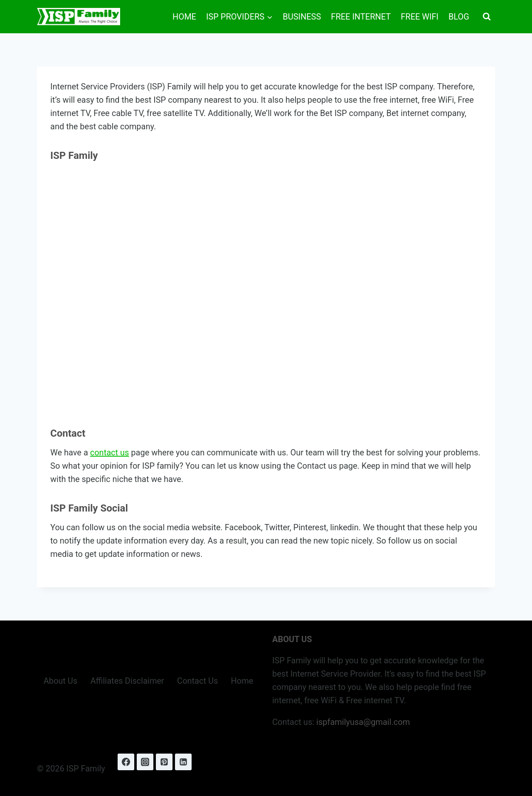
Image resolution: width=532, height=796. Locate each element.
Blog (459, 17)
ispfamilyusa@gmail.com (363, 722)
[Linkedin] (183, 762)
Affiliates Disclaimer (127, 681)
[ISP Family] (79, 16)
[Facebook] (126, 762)
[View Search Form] (487, 17)
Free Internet (361, 17)
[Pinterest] (164, 762)
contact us (110, 452)
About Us (61, 681)
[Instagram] (145, 762)
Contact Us (197, 681)
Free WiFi (420, 17)
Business (302, 17)
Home (184, 17)
